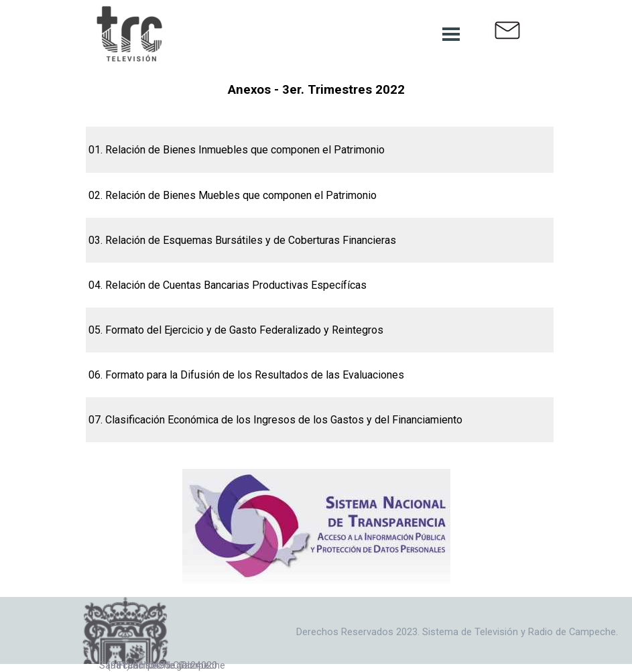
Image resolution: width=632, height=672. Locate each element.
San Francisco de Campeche (162, 665)
